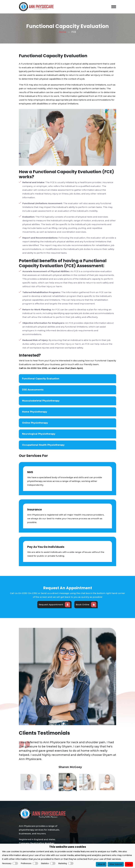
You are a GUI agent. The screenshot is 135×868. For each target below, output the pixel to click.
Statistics (48, 863)
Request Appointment (54, 605)
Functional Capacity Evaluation (42, 379)
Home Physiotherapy (36, 412)
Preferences (29, 863)
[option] (67, 751)
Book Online (86, 605)
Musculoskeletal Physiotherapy (42, 401)
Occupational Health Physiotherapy (44, 445)
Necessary (10, 863)
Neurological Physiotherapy (40, 434)
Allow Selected (116, 864)
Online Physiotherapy (36, 423)
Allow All (101, 864)
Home (63, 32)
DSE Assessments (34, 390)
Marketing (66, 863)
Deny (129, 864)
